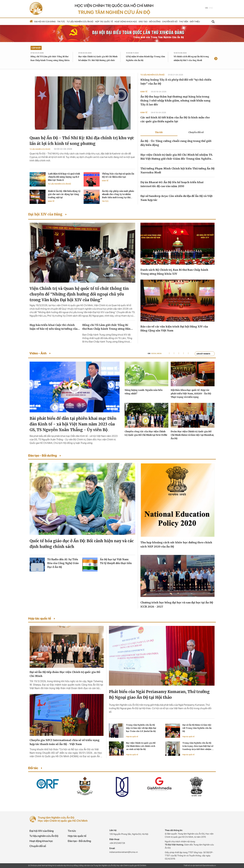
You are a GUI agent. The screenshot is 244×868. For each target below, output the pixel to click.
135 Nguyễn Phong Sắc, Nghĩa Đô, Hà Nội (129, 834)
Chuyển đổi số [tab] (196, 132)
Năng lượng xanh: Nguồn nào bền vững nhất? (144, 392)
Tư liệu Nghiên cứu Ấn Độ (40, 149)
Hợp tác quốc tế (104, 22)
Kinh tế (105, 181)
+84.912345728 (117, 843)
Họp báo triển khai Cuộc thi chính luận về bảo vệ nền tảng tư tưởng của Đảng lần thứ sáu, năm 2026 (54, 327)
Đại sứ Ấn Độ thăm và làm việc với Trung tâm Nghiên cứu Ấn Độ (197, 728)
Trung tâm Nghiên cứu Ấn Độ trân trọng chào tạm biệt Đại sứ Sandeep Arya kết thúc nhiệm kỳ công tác (198, 746)
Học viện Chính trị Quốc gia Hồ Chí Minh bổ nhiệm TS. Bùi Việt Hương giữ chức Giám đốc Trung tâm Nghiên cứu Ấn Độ (98, 60)
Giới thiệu (195, 22)
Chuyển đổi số (170, 22)
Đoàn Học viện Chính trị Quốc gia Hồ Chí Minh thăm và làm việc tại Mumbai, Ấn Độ (192, 435)
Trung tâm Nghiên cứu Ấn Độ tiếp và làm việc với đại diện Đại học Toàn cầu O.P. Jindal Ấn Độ (141, 728)
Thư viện (184, 22)
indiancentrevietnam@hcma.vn (124, 852)
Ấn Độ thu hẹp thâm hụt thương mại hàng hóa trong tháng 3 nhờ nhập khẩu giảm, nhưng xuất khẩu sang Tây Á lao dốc (175, 101)
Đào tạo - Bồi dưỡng (150, 22)
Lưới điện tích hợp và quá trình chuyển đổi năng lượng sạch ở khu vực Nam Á (64, 177)
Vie (206, 8)
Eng (211, 8)
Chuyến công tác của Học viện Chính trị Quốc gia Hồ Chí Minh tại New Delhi (146, 433)
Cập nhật (36, 48)
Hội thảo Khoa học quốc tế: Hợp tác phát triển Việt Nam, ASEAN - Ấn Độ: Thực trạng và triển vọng (191, 394)
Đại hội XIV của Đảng (45, 22)
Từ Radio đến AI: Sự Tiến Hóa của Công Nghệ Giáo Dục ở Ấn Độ (63, 563)
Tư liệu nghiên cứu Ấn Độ (80, 22)
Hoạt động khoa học (126, 22)
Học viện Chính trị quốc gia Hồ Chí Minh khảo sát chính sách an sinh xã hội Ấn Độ (141, 746)
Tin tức (61, 22)
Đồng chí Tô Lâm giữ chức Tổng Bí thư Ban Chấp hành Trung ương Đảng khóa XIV (50, 60)
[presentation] (216, 59)
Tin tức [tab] (159, 132)
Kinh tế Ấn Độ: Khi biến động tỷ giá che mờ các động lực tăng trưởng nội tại (64, 194)
